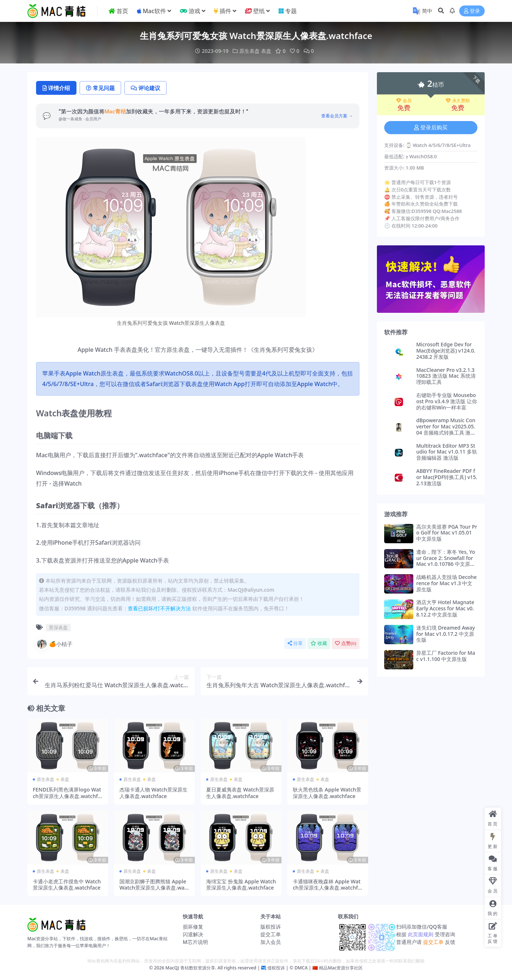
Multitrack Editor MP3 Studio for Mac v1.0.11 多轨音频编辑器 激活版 (447, 452)
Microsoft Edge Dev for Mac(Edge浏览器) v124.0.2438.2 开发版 (446, 351)
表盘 (266, 51)
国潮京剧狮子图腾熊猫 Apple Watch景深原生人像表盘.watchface (154, 888)
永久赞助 (458, 101)
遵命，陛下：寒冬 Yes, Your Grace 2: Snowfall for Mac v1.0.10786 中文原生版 (446, 561)
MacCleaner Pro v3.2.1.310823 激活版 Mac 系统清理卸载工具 (446, 376)
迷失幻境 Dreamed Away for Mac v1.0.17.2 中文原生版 (446, 634)
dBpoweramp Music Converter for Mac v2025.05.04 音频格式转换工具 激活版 (446, 429)
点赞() (346, 643)
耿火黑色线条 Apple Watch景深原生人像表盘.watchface (327, 793)
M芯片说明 (195, 942)
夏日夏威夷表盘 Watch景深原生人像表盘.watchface (240, 793)
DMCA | (302, 968)
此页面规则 (420, 934)
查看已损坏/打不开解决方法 (159, 608)
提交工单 (271, 934)
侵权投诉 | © (280, 968)
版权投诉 (271, 927)
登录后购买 (431, 128)
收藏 (319, 643)
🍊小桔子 (54, 644)
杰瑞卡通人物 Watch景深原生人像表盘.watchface (153, 793)
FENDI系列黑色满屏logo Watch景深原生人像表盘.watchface (67, 796)
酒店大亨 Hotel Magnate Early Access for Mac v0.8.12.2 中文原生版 (445, 608)
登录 (472, 11)
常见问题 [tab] (100, 88)
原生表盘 (249, 51)
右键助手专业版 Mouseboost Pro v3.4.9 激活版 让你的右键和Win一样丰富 (447, 401)
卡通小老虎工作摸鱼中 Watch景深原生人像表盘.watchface (67, 884)
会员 (404, 101)
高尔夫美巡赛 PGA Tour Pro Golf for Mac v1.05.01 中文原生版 (447, 533)
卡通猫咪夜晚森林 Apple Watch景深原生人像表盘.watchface (327, 888)
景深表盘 (58, 627)
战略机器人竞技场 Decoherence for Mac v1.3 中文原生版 (446, 583)
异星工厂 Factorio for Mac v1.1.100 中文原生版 (446, 656)
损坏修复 (193, 927)
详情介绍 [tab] (56, 88)
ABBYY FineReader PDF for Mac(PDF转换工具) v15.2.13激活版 (447, 477)
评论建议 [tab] (145, 88)
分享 (295, 643)
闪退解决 (193, 934)
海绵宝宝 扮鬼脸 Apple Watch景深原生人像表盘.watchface (241, 884)
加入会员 (271, 942)
